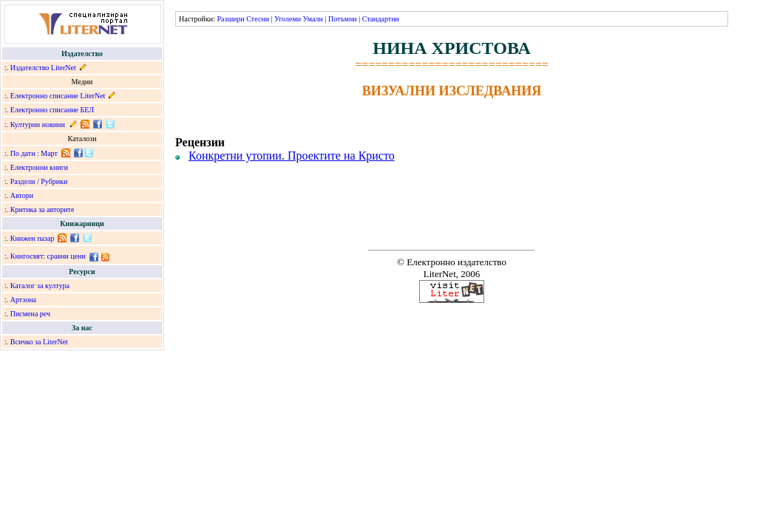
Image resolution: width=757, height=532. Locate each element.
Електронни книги (39, 167)
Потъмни (343, 19)
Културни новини (38, 125)
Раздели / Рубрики (39, 181)
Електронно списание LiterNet (58, 96)
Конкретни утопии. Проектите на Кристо (292, 156)
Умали (313, 19)
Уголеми (288, 19)
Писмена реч (30, 314)
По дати (23, 153)
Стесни (258, 19)
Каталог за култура (40, 286)
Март (49, 153)
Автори (22, 195)
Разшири (230, 19)
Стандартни (381, 19)
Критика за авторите (43, 209)
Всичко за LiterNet (39, 342)
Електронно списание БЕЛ (52, 110)
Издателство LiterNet (43, 68)
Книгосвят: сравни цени (48, 256)
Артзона (23, 300)
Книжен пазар (33, 238)
